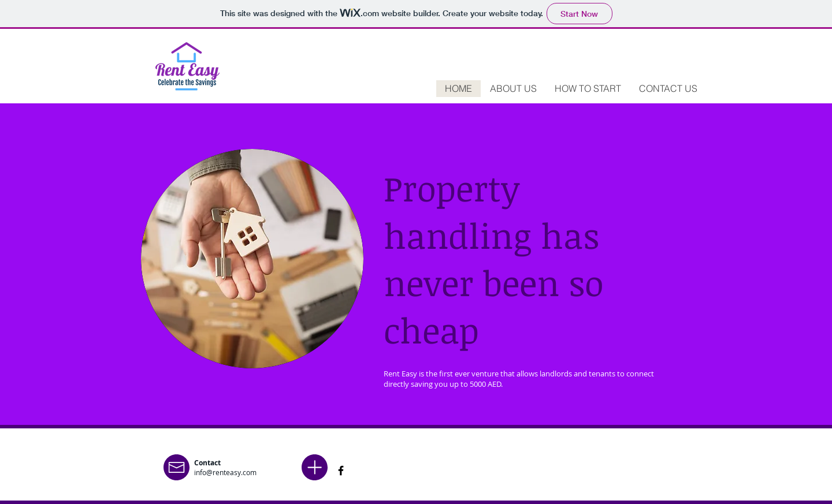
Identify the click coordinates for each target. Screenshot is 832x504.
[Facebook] (341, 471)
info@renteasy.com (225, 472)
